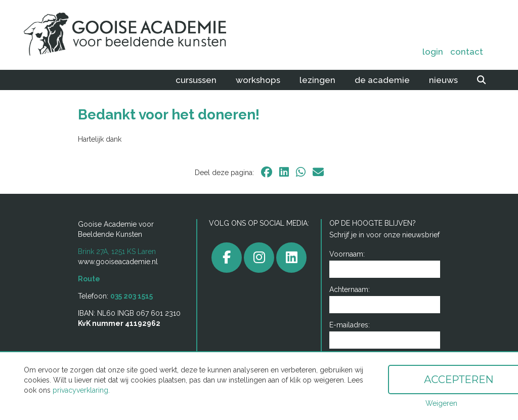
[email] (318, 172)
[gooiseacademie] (259, 258)
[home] (117, 35)
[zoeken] (481, 80)
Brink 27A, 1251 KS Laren (117, 251)
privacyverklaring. (81, 390)
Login (433, 52)
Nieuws (443, 80)
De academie (382, 80)
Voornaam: (347, 254)
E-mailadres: (350, 325)
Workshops (258, 80)
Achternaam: (350, 289)
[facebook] (267, 172)
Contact (467, 52)
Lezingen (317, 80)
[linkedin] (284, 172)
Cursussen (196, 80)
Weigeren (441, 403)
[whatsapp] (301, 172)
